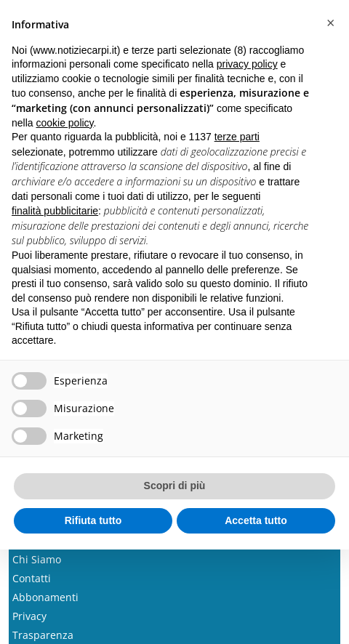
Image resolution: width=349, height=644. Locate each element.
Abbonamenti (45, 597)
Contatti (32, 578)
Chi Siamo (37, 559)
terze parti (237, 137)
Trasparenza (43, 635)
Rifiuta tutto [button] (93, 520)
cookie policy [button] (64, 123)
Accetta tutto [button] (256, 520)
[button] (330, 23)
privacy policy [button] (247, 64)
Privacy (29, 616)
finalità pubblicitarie (55, 211)
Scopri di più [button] (175, 486)
